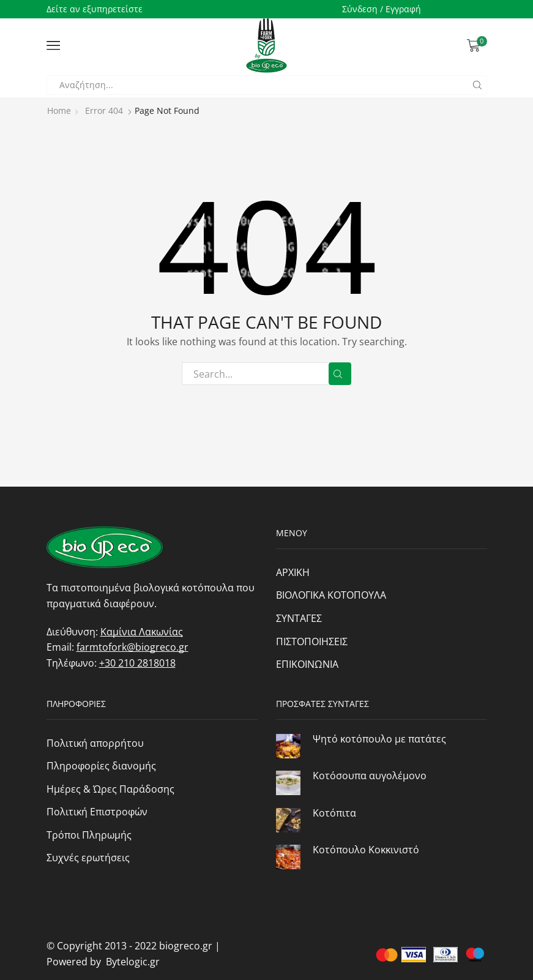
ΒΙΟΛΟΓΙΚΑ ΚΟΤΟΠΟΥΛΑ (331, 595)
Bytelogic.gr (130, 962)
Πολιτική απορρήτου (95, 743)
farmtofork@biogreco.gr (132, 647)
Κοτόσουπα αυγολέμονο (370, 776)
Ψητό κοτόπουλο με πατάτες (379, 739)
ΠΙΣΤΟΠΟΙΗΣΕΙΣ (312, 641)
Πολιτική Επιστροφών (97, 812)
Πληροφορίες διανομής (101, 766)
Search (340, 374)
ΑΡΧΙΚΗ (293, 572)
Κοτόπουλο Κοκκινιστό (366, 850)
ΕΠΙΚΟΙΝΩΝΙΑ (307, 664)
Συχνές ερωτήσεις (88, 858)
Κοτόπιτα (334, 813)
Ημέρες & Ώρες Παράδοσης (110, 789)
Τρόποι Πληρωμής (89, 835)
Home (59, 110)
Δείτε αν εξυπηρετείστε (95, 9)
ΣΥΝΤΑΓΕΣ (299, 618)
